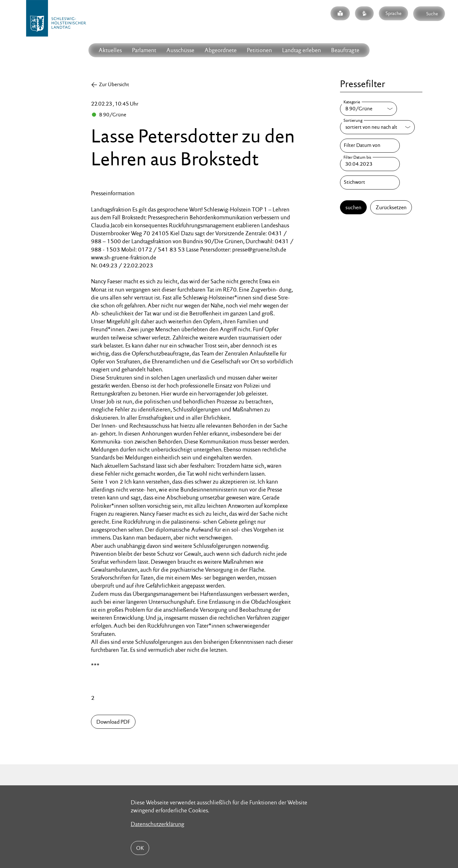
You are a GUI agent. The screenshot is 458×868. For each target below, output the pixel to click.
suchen (353, 207)
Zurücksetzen (391, 207)
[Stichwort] (370, 183)
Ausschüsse (180, 50)
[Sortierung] (377, 127)
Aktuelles (110, 50)
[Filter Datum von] (370, 146)
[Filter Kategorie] (368, 109)
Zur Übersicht (114, 84)
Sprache (393, 13)
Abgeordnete (221, 50)
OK (140, 848)
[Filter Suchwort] (370, 183)
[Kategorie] (368, 109)
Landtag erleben (302, 50)
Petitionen (259, 50)
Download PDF (113, 722)
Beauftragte (345, 50)
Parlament (144, 50)
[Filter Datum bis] (370, 164)
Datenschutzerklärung (157, 824)
